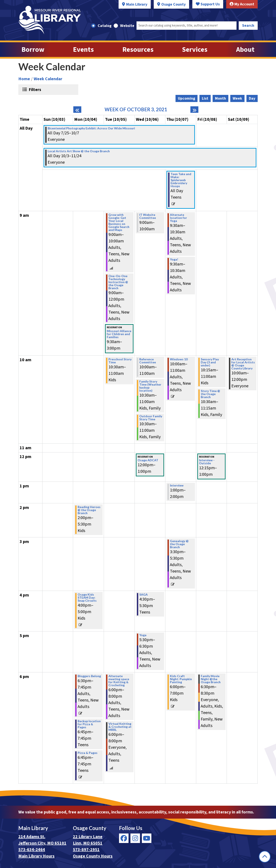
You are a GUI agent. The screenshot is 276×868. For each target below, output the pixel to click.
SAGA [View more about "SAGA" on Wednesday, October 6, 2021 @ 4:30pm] (143, 595)
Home (24, 79)
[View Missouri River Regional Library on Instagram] (135, 838)
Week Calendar (48, 79)
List (205, 98)
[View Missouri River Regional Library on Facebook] (124, 838)
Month (220, 98)
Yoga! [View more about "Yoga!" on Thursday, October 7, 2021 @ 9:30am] (174, 259)
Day (252, 98)
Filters (34, 89)
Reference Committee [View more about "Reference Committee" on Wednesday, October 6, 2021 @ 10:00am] (148, 361)
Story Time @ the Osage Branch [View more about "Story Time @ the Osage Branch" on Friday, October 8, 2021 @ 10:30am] (210, 394)
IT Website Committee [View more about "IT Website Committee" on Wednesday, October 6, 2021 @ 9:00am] (148, 216)
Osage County (173, 4)
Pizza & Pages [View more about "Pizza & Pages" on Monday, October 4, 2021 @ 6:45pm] (88, 753)
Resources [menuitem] (138, 50)
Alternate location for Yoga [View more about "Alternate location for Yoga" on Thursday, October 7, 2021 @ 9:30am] (178, 218)
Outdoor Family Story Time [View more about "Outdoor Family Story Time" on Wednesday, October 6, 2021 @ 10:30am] (151, 418)
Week (237, 98)
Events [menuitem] (83, 50)
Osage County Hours (93, 856)
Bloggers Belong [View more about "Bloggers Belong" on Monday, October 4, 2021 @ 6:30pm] (89, 676)
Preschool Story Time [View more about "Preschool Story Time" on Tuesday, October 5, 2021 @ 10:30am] (120, 361)
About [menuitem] (245, 50)
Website (127, 26)
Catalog (105, 26)
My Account (242, 4)
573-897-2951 (86, 850)
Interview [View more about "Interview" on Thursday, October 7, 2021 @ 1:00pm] (177, 485)
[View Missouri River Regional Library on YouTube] (147, 838)
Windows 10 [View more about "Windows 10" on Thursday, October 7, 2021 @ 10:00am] (179, 359)
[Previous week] (77, 110)
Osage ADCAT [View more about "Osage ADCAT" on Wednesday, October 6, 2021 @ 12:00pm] (148, 460)
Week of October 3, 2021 (136, 110)
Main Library (137, 4)
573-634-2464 (32, 850)
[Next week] (194, 110)
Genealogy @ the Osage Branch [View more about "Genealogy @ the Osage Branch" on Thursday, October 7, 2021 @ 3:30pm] (179, 544)
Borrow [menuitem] (33, 50)
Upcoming (187, 98)
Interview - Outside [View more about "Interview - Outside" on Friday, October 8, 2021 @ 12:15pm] (207, 462)
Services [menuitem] (195, 50)
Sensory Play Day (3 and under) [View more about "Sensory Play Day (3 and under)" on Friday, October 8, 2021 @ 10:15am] (210, 362)
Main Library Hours (36, 856)
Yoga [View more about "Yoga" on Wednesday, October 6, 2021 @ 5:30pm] (143, 635)
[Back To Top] (265, 857)
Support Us (208, 4)
